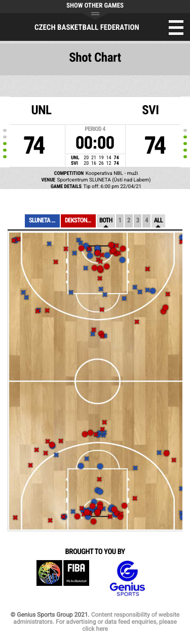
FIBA (63, 579)
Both (106, 221)
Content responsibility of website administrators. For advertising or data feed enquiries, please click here (96, 622)
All (158, 221)
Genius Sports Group (127, 579)
